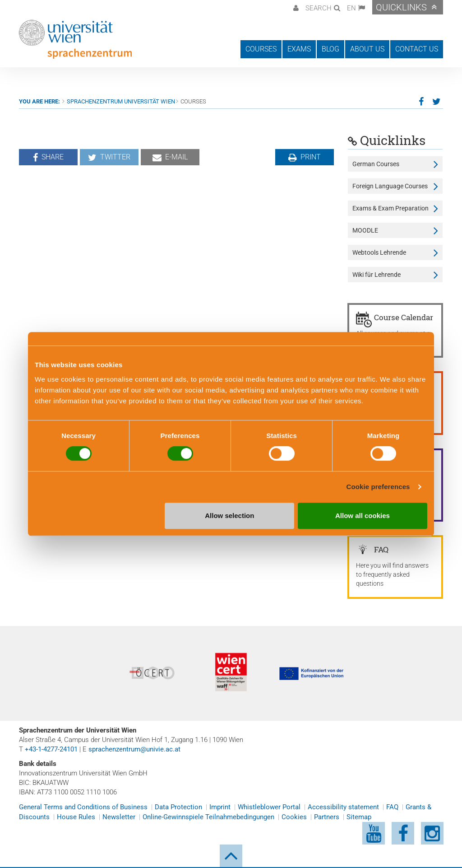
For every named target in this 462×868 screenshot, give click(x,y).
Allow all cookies (363, 516)
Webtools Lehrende (379, 252)
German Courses (376, 164)
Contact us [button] (417, 49)
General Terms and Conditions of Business (83, 807)
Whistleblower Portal (269, 807)
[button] (295, 7)
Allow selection (229, 516)
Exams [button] (299, 49)
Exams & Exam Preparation (390, 208)
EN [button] (351, 8)
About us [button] (367, 49)
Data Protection (178, 807)
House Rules (76, 817)
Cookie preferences (378, 487)
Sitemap (359, 817)
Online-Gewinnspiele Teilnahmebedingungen (208, 817)
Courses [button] (261, 49)
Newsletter (119, 817)
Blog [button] (330, 49)
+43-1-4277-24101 (51, 749)
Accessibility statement (343, 807)
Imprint (220, 807)
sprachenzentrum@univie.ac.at (134, 749)
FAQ (392, 807)
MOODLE (365, 230)
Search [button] (319, 8)
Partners (327, 817)
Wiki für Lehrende (377, 275)
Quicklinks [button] (401, 7)
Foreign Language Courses (390, 186)
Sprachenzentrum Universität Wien (121, 101)
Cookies (294, 817)
